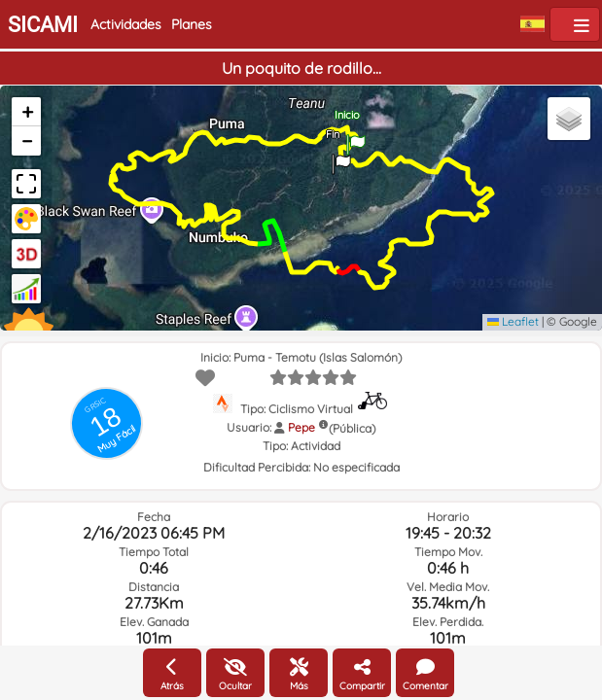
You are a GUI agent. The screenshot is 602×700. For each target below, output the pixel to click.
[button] (341, 157)
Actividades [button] (126, 24)
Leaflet (513, 321)
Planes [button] (192, 24)
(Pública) (352, 428)
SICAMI (43, 25)
